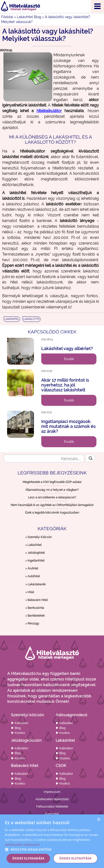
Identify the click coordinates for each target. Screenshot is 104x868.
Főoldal (7, 17)
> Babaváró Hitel (36, 600)
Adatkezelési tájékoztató (52, 799)
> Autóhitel (33, 576)
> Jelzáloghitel (35, 553)
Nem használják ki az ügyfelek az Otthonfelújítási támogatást (52, 505)
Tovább (69, 359)
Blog (16, 728)
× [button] (99, 820)
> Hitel (30, 592)
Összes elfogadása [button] (28, 858)
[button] (52, 849)
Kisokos (18, 733)
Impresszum (52, 792)
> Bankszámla (35, 608)
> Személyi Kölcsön (39, 537)
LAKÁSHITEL (12, 319)
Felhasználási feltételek (52, 807)
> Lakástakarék (36, 584)
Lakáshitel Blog (29, 17)
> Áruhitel (32, 568)
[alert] (52, 841)
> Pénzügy (32, 623)
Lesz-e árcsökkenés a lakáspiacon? (52, 497)
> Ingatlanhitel (35, 561)
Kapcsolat (52, 814)
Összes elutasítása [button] (75, 858)
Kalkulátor (20, 723)
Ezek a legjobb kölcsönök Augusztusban (52, 513)
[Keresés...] (44, 458)
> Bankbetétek (35, 616)
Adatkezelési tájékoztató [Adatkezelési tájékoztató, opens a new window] (22, 845)
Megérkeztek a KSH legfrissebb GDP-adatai (52, 482)
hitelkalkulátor (49, 111)
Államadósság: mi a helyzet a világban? (52, 490)
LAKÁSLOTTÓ (31, 319)
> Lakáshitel (33, 545)
